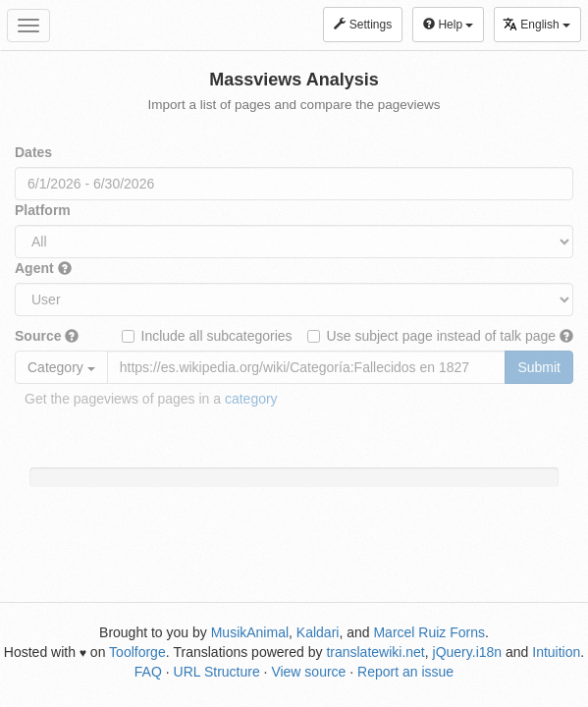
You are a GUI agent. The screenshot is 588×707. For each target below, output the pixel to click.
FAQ (148, 672)
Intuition (556, 652)
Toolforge (137, 652)
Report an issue (405, 672)
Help (448, 25)
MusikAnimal (250, 632)
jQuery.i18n (468, 652)
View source (308, 672)
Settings (363, 25)
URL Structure (217, 672)
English (536, 24)
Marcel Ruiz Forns (429, 632)
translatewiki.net (375, 652)
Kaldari (318, 632)
